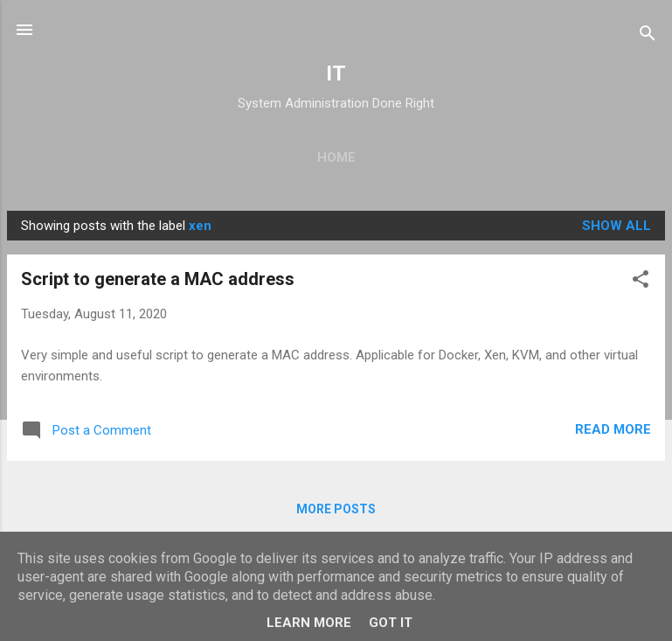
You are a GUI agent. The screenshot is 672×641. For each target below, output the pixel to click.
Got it (391, 623)
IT (336, 73)
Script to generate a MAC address (158, 279)
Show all (617, 226)
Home (336, 157)
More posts (336, 509)
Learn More (309, 623)
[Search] (648, 35)
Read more (613, 429)
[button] (641, 281)
